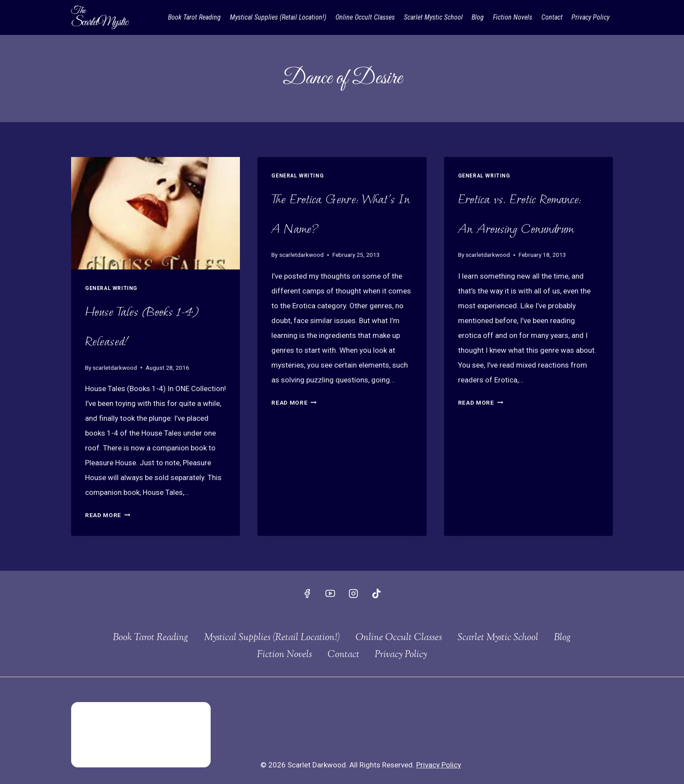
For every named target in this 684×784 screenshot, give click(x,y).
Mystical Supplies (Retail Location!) (278, 17)
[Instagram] (353, 593)
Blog (478, 17)
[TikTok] (376, 593)
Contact (552, 17)
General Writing (111, 288)
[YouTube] (330, 593)
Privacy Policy (590, 17)
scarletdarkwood (115, 368)
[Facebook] (307, 593)
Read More (108, 515)
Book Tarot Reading (194, 17)
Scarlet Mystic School (433, 17)
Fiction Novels (513, 17)
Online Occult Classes (365, 17)
